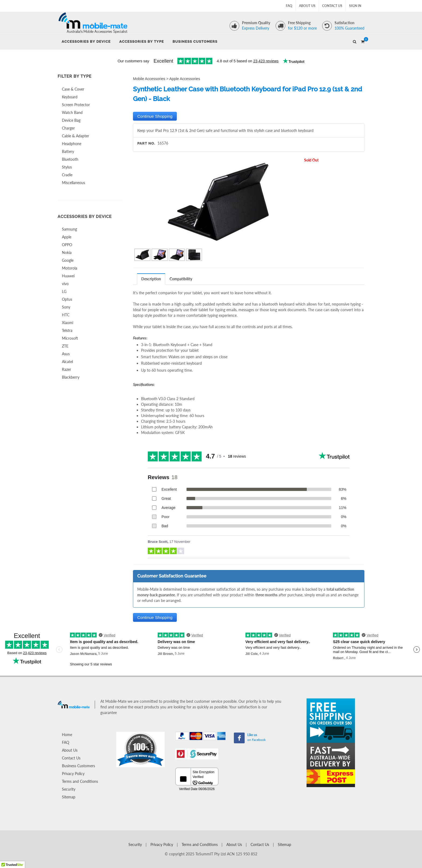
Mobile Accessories (149, 79)
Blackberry (71, 377)
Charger (68, 128)
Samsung (69, 229)
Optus (67, 299)
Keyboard (70, 97)
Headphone (72, 144)
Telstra (67, 330)
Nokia (67, 252)
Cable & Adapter (75, 136)
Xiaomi (68, 323)
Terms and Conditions (80, 781)
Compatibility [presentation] (181, 279)
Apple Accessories (185, 79)
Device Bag (71, 120)
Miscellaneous (73, 183)
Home (67, 735)
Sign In (355, 6)
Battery (68, 151)
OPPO (67, 245)
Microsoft (70, 338)
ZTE (65, 346)
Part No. (146, 143)
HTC (66, 315)
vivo (65, 284)
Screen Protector (76, 105)
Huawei (68, 276)
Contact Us (332, 6)
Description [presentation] (151, 279)
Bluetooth (70, 159)
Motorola (70, 268)
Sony (66, 307)
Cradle (67, 175)
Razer (66, 369)
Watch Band (72, 112)
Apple (67, 237)
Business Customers (78, 766)
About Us (307, 6)
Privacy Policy (73, 774)
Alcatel (67, 362)
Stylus (67, 167)
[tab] (151, 279)
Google (68, 260)
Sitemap (69, 797)
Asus (66, 354)
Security (69, 789)
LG (64, 291)
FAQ (289, 6)
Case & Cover (73, 89)
